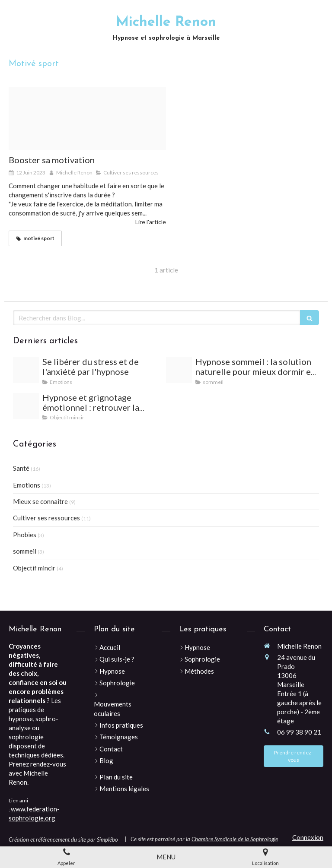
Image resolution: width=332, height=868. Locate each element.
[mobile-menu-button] (166, 857)
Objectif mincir (34, 568)
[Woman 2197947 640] (179, 370)
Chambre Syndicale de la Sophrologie (235, 839)
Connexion (308, 837)
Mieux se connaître (40, 501)
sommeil (25, 551)
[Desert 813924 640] (26, 406)
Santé (21, 468)
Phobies (25, 535)
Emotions (27, 485)
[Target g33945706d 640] (87, 119)
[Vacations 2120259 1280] (26, 370)
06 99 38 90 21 (299, 732)
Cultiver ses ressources (46, 518)
